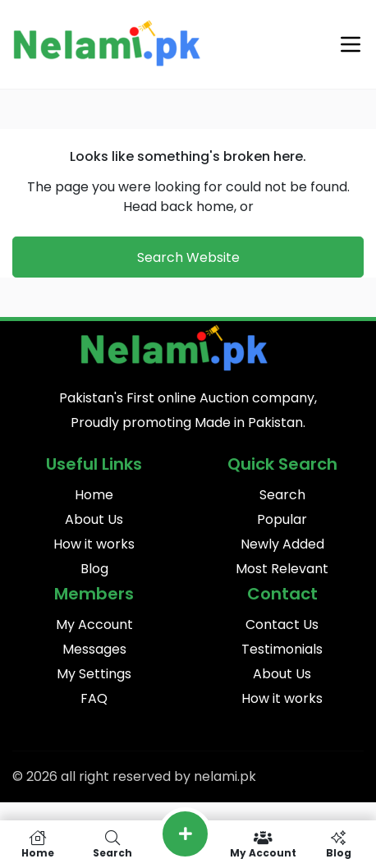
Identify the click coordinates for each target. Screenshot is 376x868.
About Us (94, 519)
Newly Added (282, 544)
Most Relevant (282, 569)
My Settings (94, 674)
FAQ (94, 698)
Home (94, 495)
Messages (94, 649)
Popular (282, 519)
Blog (94, 569)
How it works (94, 544)
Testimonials (282, 649)
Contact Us (282, 625)
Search (282, 495)
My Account (94, 625)
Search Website (188, 257)
